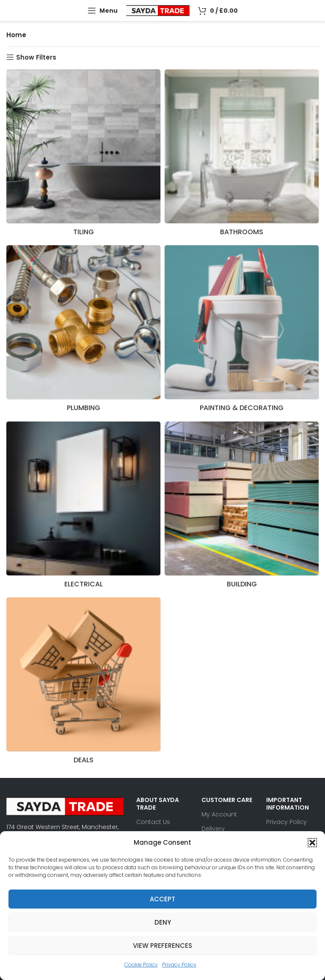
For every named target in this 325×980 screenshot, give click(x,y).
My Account (219, 814)
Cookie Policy (141, 965)
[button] (312, 843)
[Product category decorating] (242, 331)
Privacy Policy (179, 965)
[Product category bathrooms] (242, 155)
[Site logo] (158, 10)
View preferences (162, 946)
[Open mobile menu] (103, 11)
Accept (162, 899)
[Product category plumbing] (83, 331)
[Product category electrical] (83, 507)
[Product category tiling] (83, 155)
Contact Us (153, 822)
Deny (163, 922)
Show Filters (36, 57)
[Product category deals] (83, 683)
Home (16, 35)
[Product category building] (242, 507)
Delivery (213, 829)
